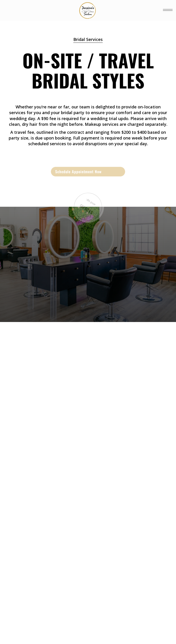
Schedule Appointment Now (78, 172)
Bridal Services (88, 39)
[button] (168, 10)
